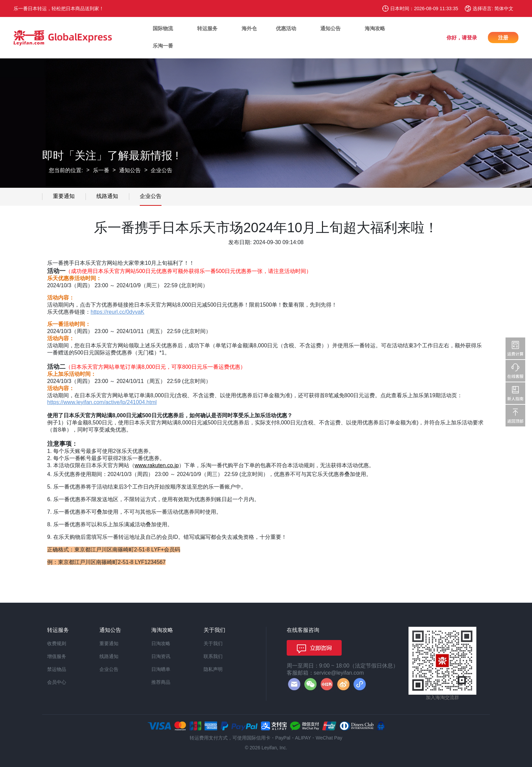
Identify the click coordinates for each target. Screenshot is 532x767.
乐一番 (101, 170)
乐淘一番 (163, 46)
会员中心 (57, 682)
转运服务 (207, 28)
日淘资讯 (161, 656)
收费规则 (57, 643)
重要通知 (64, 196)
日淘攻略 (161, 643)
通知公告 (330, 28)
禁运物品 (57, 669)
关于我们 (213, 643)
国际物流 (163, 28)
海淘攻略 (375, 28)
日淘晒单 (161, 669)
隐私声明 (213, 669)
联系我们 (213, 656)
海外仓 (249, 28)
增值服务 (57, 656)
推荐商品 (161, 682)
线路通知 (107, 196)
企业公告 (161, 170)
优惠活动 (286, 28)
